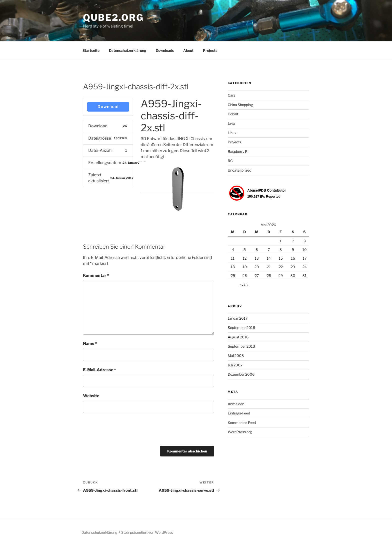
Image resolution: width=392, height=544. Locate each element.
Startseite (91, 50)
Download (108, 107)
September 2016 (241, 328)
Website (91, 396)
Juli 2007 (235, 365)
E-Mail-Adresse (99, 370)
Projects (210, 50)
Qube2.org (113, 18)
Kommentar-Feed (242, 423)
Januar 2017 (238, 318)
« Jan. (244, 284)
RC (230, 161)
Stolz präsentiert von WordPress (147, 532)
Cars (231, 95)
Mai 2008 (236, 356)
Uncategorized (239, 170)
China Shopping (240, 105)
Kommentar (96, 276)
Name (90, 344)
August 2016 (238, 337)
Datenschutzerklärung (128, 50)
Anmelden (236, 404)
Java (231, 123)
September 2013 (241, 346)
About (188, 50)
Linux (232, 133)
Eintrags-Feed (239, 413)
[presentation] (121, 431)
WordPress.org (240, 432)
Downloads (165, 50)
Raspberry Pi (238, 151)
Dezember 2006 (241, 374)
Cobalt (233, 114)
